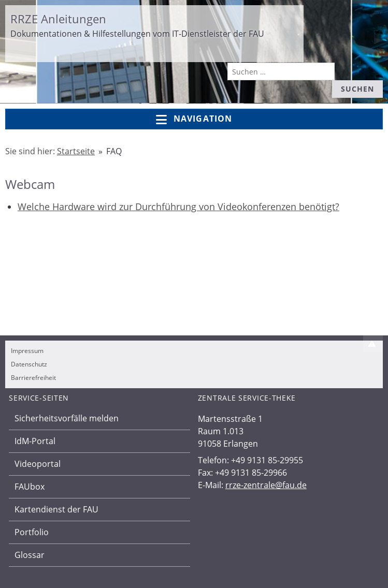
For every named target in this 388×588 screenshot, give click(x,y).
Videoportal (38, 464)
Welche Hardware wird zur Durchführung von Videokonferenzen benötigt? (178, 207)
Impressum (27, 351)
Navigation (194, 119)
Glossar (30, 555)
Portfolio (32, 532)
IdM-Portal (35, 441)
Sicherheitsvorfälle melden (67, 418)
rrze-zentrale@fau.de (266, 485)
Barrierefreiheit (33, 378)
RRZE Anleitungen (58, 19)
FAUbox (30, 487)
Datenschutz (29, 364)
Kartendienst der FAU (56, 509)
